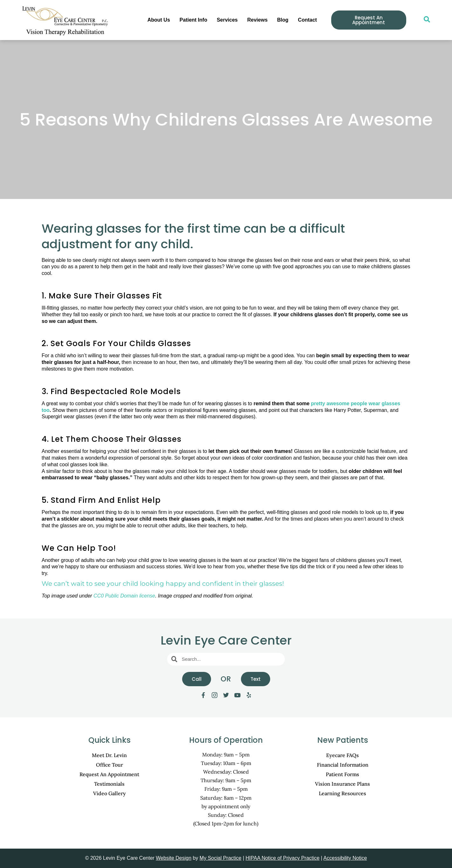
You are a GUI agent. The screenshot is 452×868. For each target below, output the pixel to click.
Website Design (174, 858)
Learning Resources (342, 793)
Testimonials (109, 784)
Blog (283, 20)
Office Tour (110, 765)
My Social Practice (221, 858)
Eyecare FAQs (342, 755)
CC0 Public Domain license (124, 596)
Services (227, 20)
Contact (307, 20)
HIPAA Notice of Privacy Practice (283, 858)
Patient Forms (342, 774)
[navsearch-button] (424, 20)
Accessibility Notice (345, 858)
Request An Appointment (109, 774)
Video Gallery (110, 793)
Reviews (257, 20)
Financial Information (343, 765)
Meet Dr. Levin (109, 755)
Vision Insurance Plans (342, 784)
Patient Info (193, 20)
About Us (159, 20)
